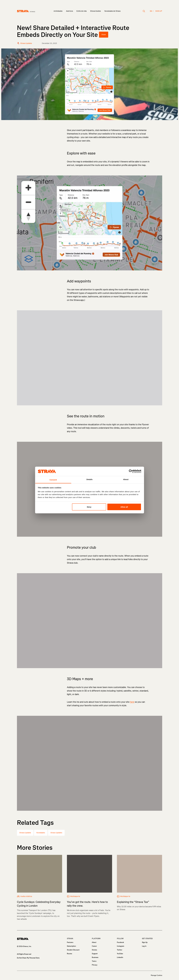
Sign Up (145, 942)
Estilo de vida (82, 11)
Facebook (120, 942)
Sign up (159, 11)
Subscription (71, 946)
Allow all (124, 507)
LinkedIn (120, 957)
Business (95, 957)
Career (94, 946)
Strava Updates (25, 833)
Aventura (69, 11)
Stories (94, 950)
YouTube (120, 954)
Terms (94, 961)
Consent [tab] (53, 480)
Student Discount (73, 950)
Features (70, 942)
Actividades (58, 11)
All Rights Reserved (24, 954)
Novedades (41, 833)
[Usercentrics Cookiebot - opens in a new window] (131, 471)
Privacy (95, 965)
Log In (144, 946)
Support (95, 954)
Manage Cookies (156, 975)
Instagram (121, 946)
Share (104, 35)
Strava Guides (95, 11)
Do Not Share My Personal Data (28, 958)
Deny (89, 507)
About (94, 942)
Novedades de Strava (112, 11)
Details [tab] (90, 479)
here (132, 702)
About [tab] (126, 479)
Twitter (120, 950)
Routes (70, 954)
